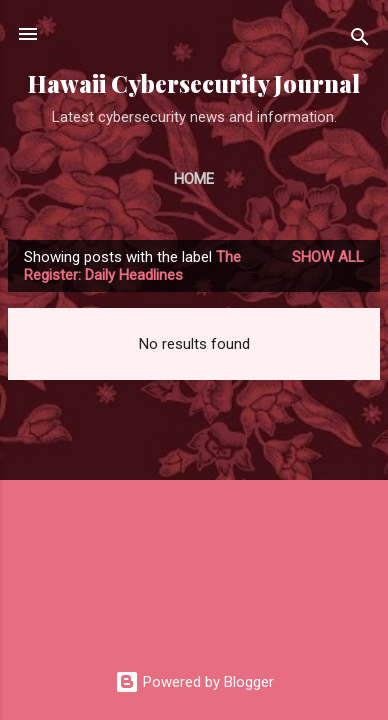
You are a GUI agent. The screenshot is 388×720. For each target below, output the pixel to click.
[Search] (360, 40)
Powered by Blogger (194, 682)
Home (194, 179)
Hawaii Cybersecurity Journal (194, 83)
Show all (328, 257)
